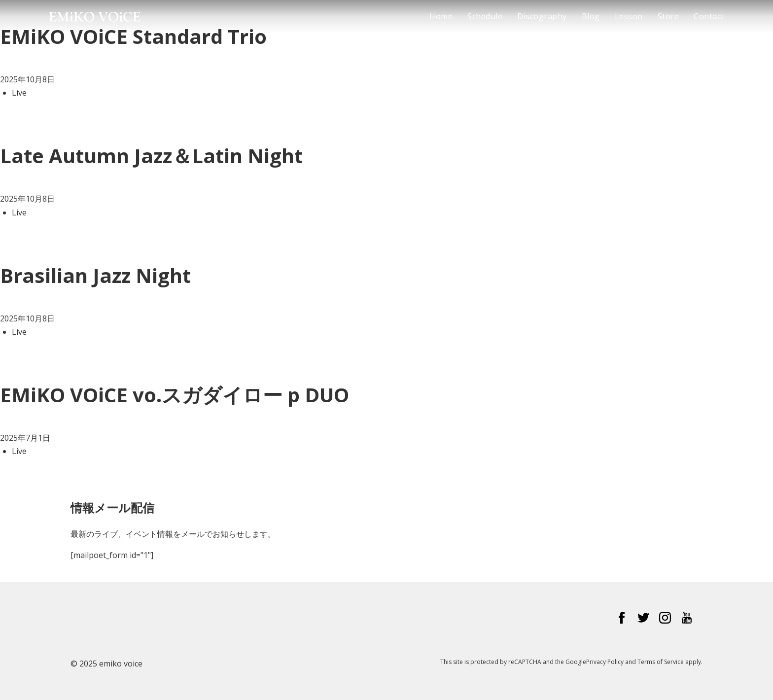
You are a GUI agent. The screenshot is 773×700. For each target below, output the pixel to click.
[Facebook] (622, 620)
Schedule (485, 16)
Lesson (629, 16)
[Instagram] (665, 620)
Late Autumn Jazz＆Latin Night (151, 156)
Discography (542, 16)
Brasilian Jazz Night (95, 275)
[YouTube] (687, 620)
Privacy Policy (605, 662)
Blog (591, 16)
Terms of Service (661, 662)
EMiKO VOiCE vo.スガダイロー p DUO (175, 395)
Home (441, 16)
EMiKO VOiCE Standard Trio (133, 36)
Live (19, 93)
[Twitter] (643, 620)
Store (668, 16)
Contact (709, 16)
